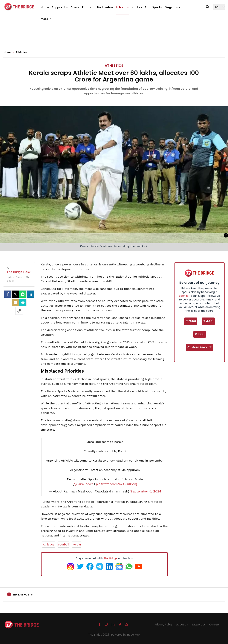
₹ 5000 (191, 321)
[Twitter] (15, 294)
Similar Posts (23, 595)
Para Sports (153, 7)
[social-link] (19, 311)
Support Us (60, 7)
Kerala (77, 545)
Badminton (105, 7)
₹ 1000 (200, 334)
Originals (173, 7)
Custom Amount (199, 347)
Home (45, 7)
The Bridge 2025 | (100, 635)
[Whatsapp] (23, 294)
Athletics (122, 7)
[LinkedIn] (30, 294)
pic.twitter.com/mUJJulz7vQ (117, 484)
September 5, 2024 (146, 491)
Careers (214, 625)
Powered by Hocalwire (126, 635)
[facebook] (8, 294)
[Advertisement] (114, 36)
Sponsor (184, 296)
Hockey (137, 7)
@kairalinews (83, 484)
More (46, 19)
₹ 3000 (208, 321)
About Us (182, 625)
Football (88, 7)
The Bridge (110, 558)
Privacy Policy (164, 625)
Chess (75, 7)
